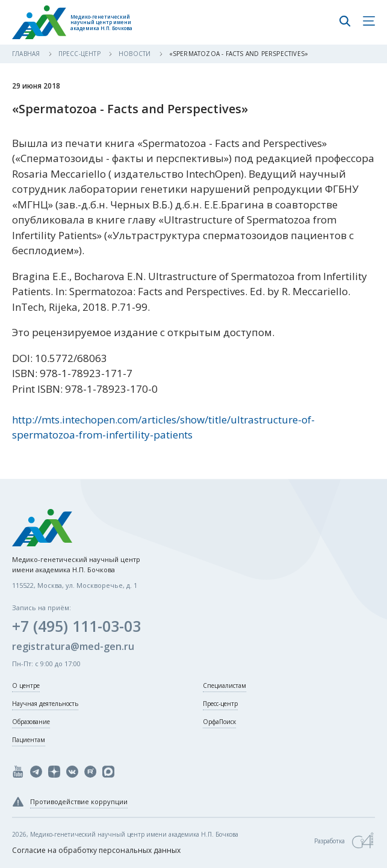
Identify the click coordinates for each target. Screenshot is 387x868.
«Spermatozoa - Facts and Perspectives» (239, 54)
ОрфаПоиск (219, 722)
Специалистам (224, 685)
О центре (26, 685)
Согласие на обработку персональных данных (96, 850)
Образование (31, 722)
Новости (136, 54)
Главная (27, 54)
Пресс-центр (80, 54)
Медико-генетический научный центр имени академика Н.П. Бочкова (101, 23)
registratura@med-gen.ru (73, 646)
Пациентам (29, 740)
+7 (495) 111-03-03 (76, 626)
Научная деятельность (45, 704)
